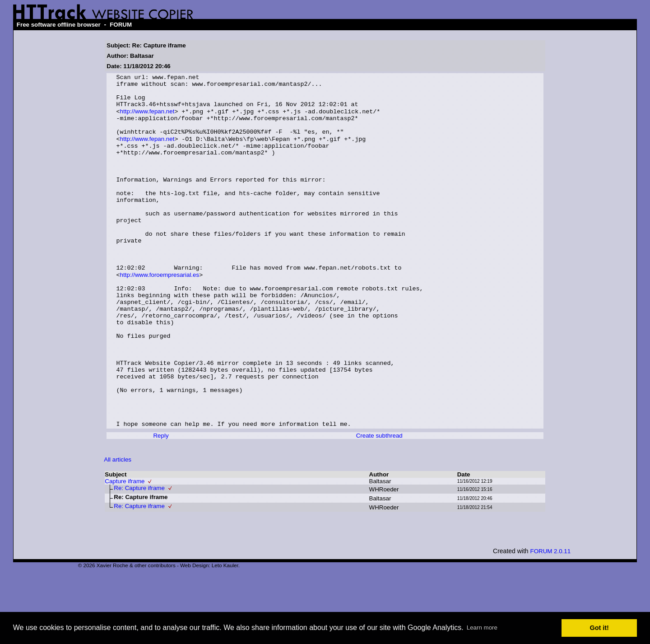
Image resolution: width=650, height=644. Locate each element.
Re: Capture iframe (139, 557)
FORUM (121, 25)
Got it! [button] (599, 628)
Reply (161, 505)
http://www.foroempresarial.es (160, 314)
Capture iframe (125, 550)
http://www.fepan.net (147, 119)
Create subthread (379, 505)
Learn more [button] (482, 628)
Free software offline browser (59, 25)
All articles (118, 529)
